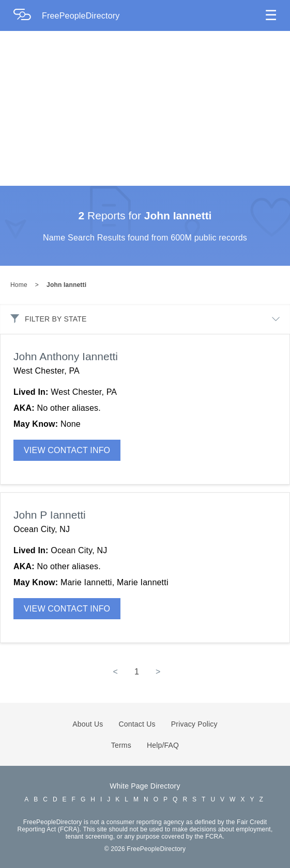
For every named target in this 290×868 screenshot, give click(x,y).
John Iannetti (66, 285)
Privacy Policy (194, 724)
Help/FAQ (163, 745)
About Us (88, 724)
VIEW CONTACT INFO (67, 450)
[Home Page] (27, 16)
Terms (121, 745)
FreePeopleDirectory (81, 16)
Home (19, 285)
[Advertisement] (145, 108)
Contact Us (137, 724)
